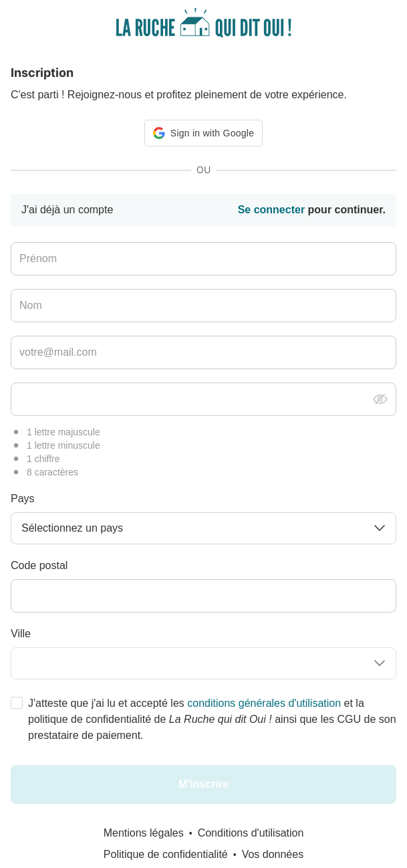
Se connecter (271, 210)
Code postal (39, 565)
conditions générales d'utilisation (264, 703)
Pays (23, 499)
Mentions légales (144, 833)
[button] (203, 133)
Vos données (273, 854)
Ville (21, 634)
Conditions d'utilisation (251, 833)
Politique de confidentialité (166, 854)
